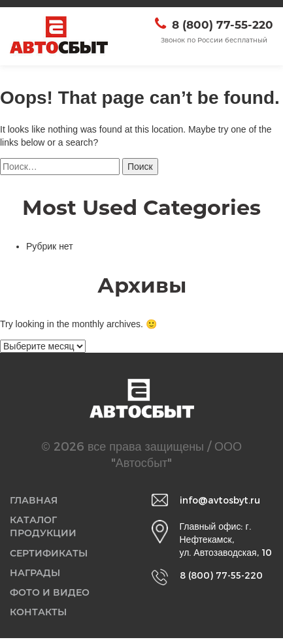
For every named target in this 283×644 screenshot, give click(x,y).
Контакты (40, 618)
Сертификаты (50, 555)
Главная (35, 501)
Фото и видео (51, 597)
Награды (37, 576)
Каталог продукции (45, 528)
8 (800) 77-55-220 (223, 25)
